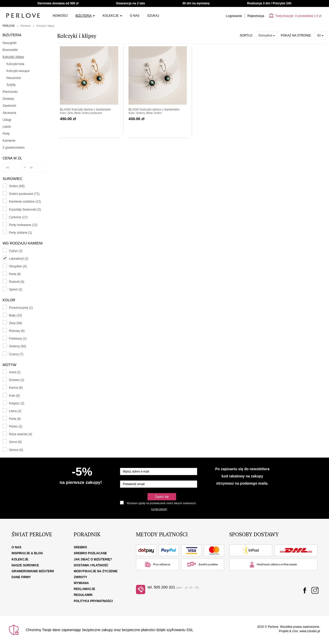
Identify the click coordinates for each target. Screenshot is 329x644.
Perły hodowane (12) (23, 225)
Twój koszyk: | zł (295, 16)
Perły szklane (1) (20, 233)
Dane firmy (21, 577)
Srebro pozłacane (90, 553)
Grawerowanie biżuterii (33, 571)
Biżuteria (85, 16)
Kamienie (9, 141)
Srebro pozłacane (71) (24, 194)
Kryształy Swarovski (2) (25, 210)
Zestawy (8, 99)
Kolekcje (112, 16)
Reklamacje (84, 589)
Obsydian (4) (18, 266)
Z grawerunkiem (14, 148)
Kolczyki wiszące (18, 71)
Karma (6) (16, 388)
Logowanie (234, 16)
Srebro (80, 547)
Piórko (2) (16, 427)
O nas (135, 16)
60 (320, 35)
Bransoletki (10, 50)
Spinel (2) (16, 289)
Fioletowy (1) (18, 339)
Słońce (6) (16, 450)
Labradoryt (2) (19, 259)
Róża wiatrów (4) (21, 434)
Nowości (60, 16)
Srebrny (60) (18, 346)
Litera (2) (15, 411)
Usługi (7, 120)
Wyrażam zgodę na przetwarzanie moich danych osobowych (161, 503)
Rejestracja (256, 16)
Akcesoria (9, 113)
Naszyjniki (10, 43)
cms (295, 631)
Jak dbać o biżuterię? (93, 559)
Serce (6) (15, 442)
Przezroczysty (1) (21, 308)
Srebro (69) (17, 186)
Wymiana (81, 583)
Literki (7, 127)
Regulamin (83, 595)
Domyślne (267, 35)
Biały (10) (16, 315)
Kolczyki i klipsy (45, 26)
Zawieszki (9, 106)
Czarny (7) (16, 354)
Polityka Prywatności (93, 601)
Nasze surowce (25, 565)
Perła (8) (15, 274)
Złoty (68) (16, 323)
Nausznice (14, 78)
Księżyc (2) (17, 403)
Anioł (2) (15, 372)
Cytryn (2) (16, 251)
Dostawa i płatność (91, 565)
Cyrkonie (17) (18, 217)
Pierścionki (10, 92)
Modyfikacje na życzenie (96, 571)
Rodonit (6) (17, 282)
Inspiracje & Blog (27, 553)
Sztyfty (11, 85)
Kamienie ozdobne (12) (25, 202)
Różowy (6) (17, 331)
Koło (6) (14, 396)
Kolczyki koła (15, 64)
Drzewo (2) (17, 380)
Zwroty (80, 577)
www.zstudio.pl (310, 631)
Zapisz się (162, 497)
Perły (6, 134)
